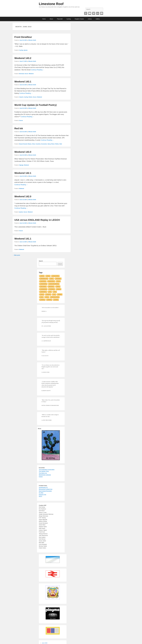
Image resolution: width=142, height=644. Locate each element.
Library (90, 19)
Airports (21, 97)
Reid (61, 144)
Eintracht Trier (43, 495)
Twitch (52, 278)
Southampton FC (43, 487)
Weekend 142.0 (23, 196)
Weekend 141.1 (23, 239)
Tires (50, 292)
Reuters (59, 289)
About (51, 19)
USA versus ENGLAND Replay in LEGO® (37, 220)
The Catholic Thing (44, 471)
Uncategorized (43, 289)
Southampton (43, 292)
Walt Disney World (55, 297)
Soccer (26, 74)
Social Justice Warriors (54, 284)
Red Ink (19, 128)
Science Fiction (56, 276)
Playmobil (60, 19)
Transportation (43, 284)
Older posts (16, 255)
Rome (47, 297)
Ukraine (42, 276)
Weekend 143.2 (23, 58)
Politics (57, 144)
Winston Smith (32, 40)
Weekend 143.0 (23, 152)
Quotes (26, 50)
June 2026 (45, 643)
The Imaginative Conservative (47, 470)
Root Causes (43, 286)
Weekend (31, 74)
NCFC (40, 496)
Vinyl (55, 292)
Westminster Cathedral (45, 475)
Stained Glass (51, 281)
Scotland (56, 300)
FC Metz (41, 493)
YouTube (90, 13)
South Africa (43, 281)
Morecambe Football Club (46, 489)
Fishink (41, 477)
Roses (58, 281)
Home (44, 19)
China (33, 144)
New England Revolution (45, 491)
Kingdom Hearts (79, 19)
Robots (30, 97)
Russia (48, 276)
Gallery (98, 19)
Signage (21, 165)
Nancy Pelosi (51, 144)
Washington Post (44, 278)
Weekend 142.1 (23, 173)
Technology (58, 278)
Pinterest (86, 13)
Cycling (69, 19)
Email (102, 13)
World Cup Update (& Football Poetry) (35, 105)
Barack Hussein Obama (25, 144)
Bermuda (22, 74)
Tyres (42, 297)
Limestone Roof (51, 4)
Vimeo (94, 13)
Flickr (98, 13)
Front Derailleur (23, 37)
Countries (38, 144)
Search (41, 261)
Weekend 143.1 (23, 82)
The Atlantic (52, 289)
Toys (54, 294)
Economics (44, 144)
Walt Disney (51, 286)
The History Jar (43, 473)
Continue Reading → (38, 70)
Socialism (43, 300)
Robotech (48, 294)
